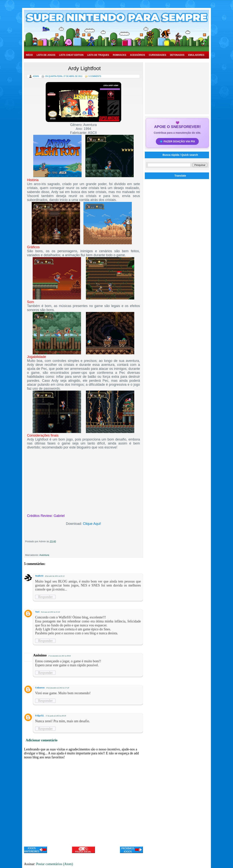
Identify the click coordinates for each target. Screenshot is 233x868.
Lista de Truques (98, 55)
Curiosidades (157, 55)
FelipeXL (40, 716)
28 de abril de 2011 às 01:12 (55, 576)
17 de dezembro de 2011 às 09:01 (59, 656)
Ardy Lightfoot (84, 68)
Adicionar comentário (42, 740)
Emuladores (196, 55)
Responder (45, 597)
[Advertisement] (177, 88)
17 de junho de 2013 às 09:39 (56, 716)
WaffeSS (39, 576)
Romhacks (119, 55)
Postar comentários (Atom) (55, 864)
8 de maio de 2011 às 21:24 (50, 612)
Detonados (177, 55)
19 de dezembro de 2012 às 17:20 (57, 688)
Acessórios (137, 55)
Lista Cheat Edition (71, 55)
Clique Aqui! (92, 524)
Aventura (44, 555)
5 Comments (95, 76)
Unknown (40, 688)
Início (29, 55)
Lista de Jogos (46, 55)
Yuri (37, 612)
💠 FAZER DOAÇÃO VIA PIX (177, 142)
